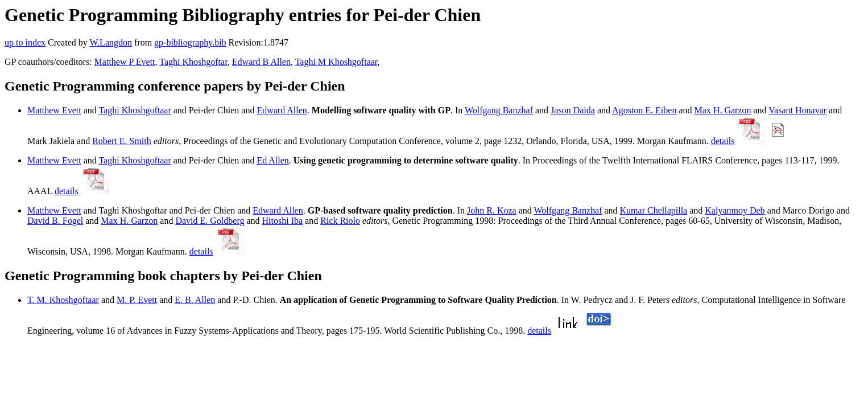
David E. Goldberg (210, 221)
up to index (25, 42)
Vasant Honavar (797, 110)
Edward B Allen (261, 62)
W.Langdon (111, 42)
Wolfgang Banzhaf (499, 110)
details (723, 141)
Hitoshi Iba (283, 221)
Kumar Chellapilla (654, 210)
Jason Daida (573, 110)
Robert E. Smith (122, 141)
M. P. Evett (137, 300)
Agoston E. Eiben (644, 110)
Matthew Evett (54, 110)
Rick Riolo (340, 221)
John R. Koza (492, 210)
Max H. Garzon (723, 110)
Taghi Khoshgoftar (193, 62)
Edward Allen (282, 110)
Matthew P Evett (125, 62)
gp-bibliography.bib (190, 42)
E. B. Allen (195, 300)
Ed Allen (272, 160)
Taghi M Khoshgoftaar (336, 62)
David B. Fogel (55, 221)
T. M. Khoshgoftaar (63, 300)
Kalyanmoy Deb (735, 210)
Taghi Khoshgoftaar (135, 110)
